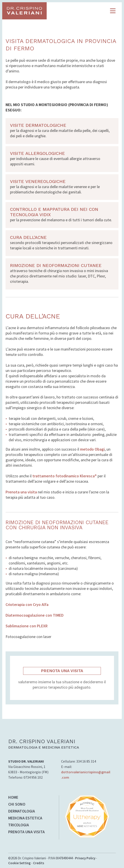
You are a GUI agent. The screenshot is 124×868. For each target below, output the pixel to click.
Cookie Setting (19, 863)
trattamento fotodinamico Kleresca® (65, 476)
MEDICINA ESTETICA (25, 818)
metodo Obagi (92, 449)
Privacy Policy (85, 858)
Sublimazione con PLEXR (27, 626)
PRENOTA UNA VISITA (62, 671)
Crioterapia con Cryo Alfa (27, 604)
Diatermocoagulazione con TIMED (35, 615)
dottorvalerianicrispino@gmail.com (86, 775)
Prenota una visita (21, 492)
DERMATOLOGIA (22, 811)
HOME (13, 798)
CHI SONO (17, 804)
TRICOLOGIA (19, 825)
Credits (39, 863)
